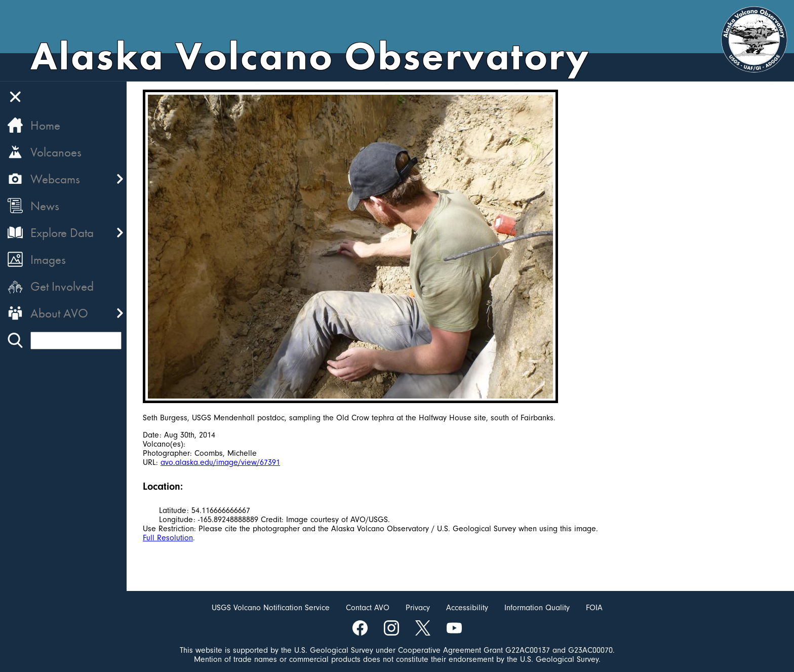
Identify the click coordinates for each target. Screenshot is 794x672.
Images (48, 260)
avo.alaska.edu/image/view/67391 (220, 462)
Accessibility (467, 608)
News (45, 206)
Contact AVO (368, 608)
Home (45, 125)
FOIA (594, 608)
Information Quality (537, 608)
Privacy (418, 608)
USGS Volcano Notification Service (271, 608)
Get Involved (62, 286)
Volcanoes (56, 152)
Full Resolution (168, 538)
